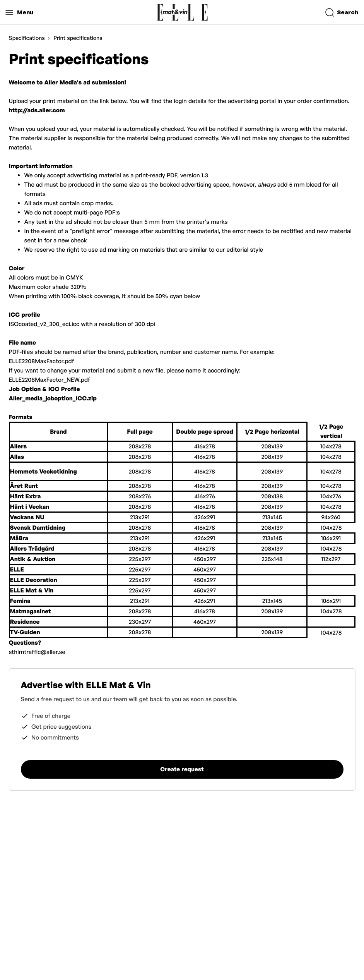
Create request (182, 769)
